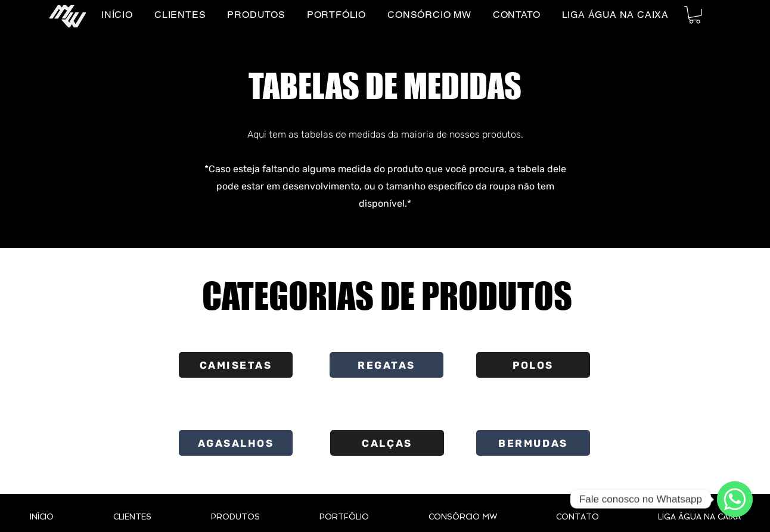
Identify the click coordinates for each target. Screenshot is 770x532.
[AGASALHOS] (236, 443)
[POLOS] (533, 365)
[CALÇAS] (387, 443)
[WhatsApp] (735, 499)
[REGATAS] (386, 365)
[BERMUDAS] (533, 443)
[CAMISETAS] (236, 365)
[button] (695, 15)
